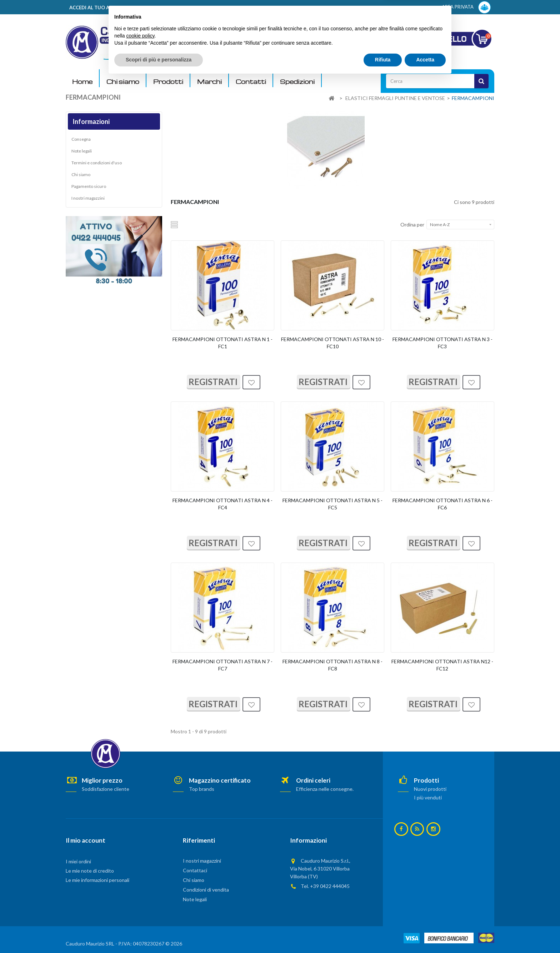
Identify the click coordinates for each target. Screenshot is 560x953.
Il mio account (86, 840)
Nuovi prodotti (430, 789)
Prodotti (168, 82)
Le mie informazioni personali (97, 880)
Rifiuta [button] (383, 933)
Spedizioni (297, 82)
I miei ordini (78, 861)
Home (82, 82)
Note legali (82, 151)
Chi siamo (123, 82)
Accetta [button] (425, 933)
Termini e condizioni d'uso (97, 163)
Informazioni (91, 121)
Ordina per (412, 224)
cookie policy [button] (140, 909)
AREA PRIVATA (466, 7)
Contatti (251, 82)
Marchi (209, 82)
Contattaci (195, 870)
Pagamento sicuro (89, 186)
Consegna (81, 139)
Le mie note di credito (90, 871)
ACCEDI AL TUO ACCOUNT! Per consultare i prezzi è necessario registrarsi (156, 8)
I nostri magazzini (88, 198)
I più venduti (428, 797)
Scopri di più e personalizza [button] (159, 933)
